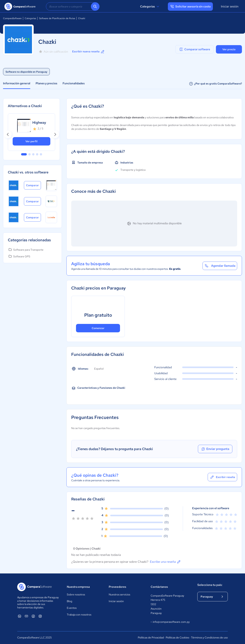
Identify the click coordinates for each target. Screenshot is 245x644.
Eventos (72, 608)
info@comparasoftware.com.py (170, 622)
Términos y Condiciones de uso (209, 637)
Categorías (150, 7)
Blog (69, 601)
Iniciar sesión (230, 6)
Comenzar (98, 328)
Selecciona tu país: (210, 585)
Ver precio (229, 49)
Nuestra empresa (78, 587)
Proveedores (117, 587)
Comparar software (195, 49)
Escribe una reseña (165, 562)
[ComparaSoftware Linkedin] (20, 616)
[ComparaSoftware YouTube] (26, 616)
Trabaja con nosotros (79, 615)
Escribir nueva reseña (89, 52)
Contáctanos (159, 587)
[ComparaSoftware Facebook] (33, 616)
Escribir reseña (222, 477)
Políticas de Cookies (177, 637)
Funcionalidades (74, 83)
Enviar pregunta (215, 449)
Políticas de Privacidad (151, 637)
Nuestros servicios (119, 594)
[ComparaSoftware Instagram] (40, 616)
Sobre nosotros (76, 594)
